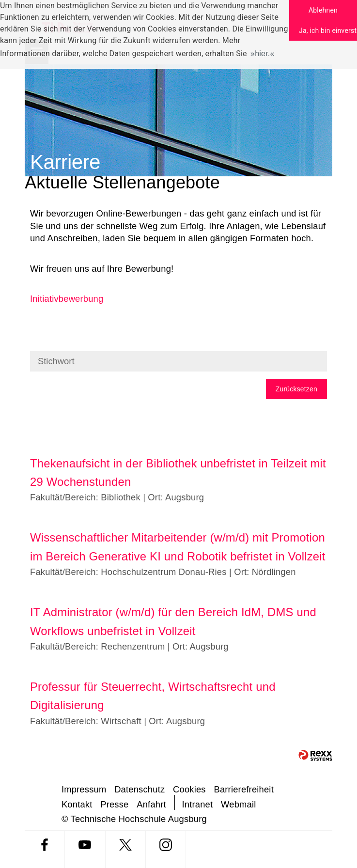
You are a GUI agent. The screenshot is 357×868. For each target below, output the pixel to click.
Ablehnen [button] (323, 10)
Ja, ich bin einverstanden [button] (328, 31)
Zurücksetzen (296, 389)
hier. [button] (262, 54)
